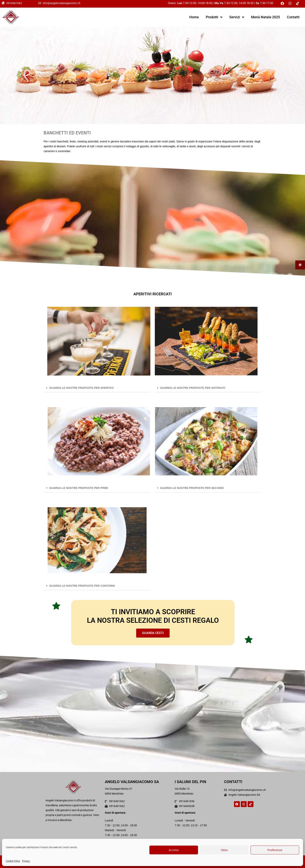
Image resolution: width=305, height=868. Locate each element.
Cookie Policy (13, 861)
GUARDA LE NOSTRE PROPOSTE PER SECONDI (192, 488)
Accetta (174, 850)
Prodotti (214, 17)
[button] (97, 388)
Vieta (224, 850)
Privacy (26, 861)
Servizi (237, 17)
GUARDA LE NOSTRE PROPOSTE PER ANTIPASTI (193, 388)
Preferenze (275, 850)
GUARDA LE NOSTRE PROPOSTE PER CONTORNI (82, 586)
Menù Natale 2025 (266, 17)
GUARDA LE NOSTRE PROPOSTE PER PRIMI (79, 488)
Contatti (293, 17)
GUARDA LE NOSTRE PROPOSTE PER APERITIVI (81, 388)
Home (194, 17)
